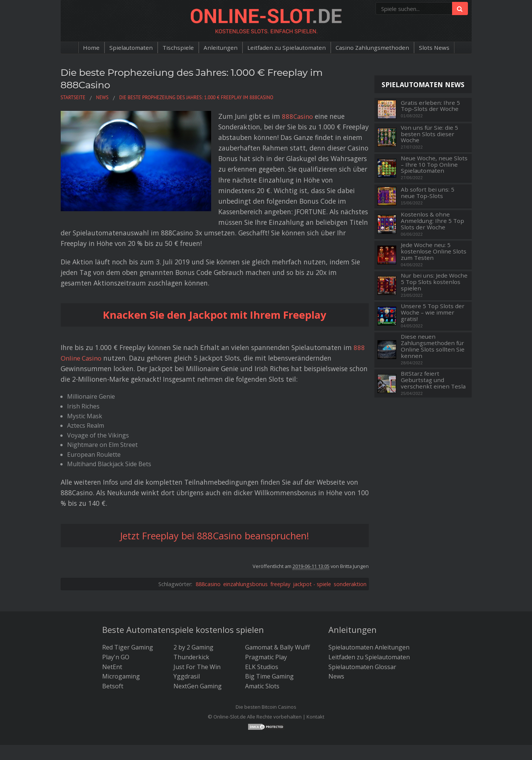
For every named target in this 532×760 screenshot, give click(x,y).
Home (87, 48)
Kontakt (315, 685)
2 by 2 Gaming (193, 616)
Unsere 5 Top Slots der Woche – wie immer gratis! (433, 312)
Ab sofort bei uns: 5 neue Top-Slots (428, 193)
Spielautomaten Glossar (362, 635)
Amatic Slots (262, 654)
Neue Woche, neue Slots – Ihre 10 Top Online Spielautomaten (434, 164)
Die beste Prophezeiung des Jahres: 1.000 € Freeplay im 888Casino (203, 78)
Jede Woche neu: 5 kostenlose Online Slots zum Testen (434, 251)
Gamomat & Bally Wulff (277, 616)
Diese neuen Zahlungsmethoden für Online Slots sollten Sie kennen (433, 346)
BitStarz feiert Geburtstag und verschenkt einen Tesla (433, 380)
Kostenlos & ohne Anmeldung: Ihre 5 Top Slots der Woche (432, 221)
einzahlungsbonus (245, 552)
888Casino (251, 116)
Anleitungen (218, 48)
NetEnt (112, 635)
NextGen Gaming (198, 654)
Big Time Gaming (269, 645)
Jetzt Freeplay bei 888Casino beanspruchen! (215, 504)
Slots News (439, 48)
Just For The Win (197, 635)
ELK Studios (262, 635)
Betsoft (113, 654)
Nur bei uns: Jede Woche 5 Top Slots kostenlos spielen (434, 282)
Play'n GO (116, 625)
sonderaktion (350, 552)
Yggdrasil (187, 645)
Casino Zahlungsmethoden (375, 48)
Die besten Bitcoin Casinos (266, 675)
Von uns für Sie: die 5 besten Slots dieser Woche (429, 134)
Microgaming (121, 645)
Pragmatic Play (266, 625)
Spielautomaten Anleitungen (369, 616)
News (336, 645)
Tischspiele (175, 48)
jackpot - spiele (312, 552)
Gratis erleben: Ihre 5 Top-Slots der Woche (430, 106)
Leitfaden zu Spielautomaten (286, 48)
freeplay (280, 552)
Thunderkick (191, 625)
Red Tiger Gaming (128, 616)
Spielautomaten (127, 48)
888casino (208, 552)
